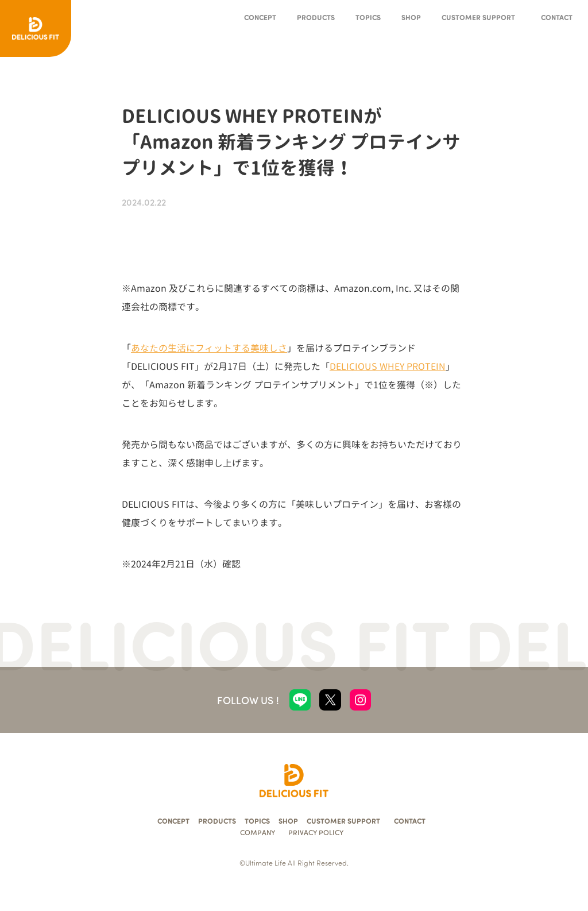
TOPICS (368, 17)
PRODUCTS (316, 17)
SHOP (411, 17)
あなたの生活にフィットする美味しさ (209, 348)
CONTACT (557, 17)
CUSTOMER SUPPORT (478, 17)
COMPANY (258, 833)
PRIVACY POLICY (316, 833)
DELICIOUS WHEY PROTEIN (388, 366)
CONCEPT (260, 17)
